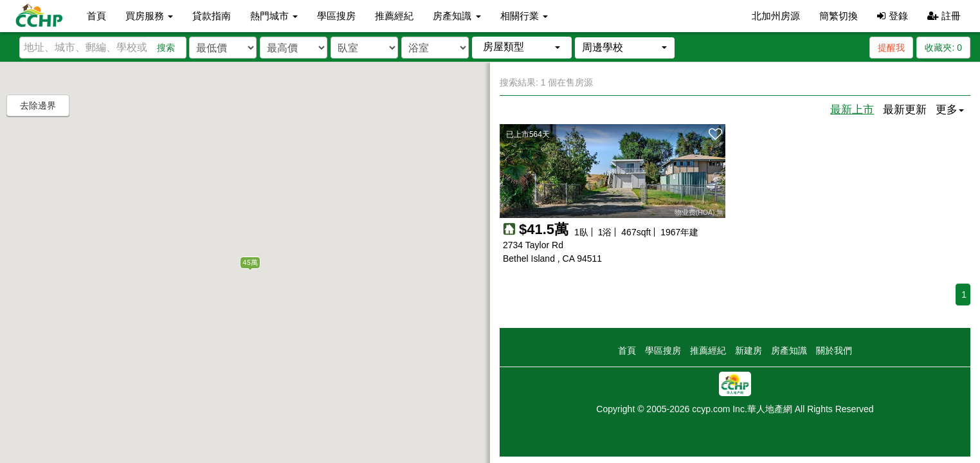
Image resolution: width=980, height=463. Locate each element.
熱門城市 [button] (274, 16)
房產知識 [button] (457, 16)
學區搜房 (336, 16)
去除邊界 (38, 105)
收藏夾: (943, 48)
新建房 (749, 350)
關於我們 (834, 350)
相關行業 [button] (524, 16)
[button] (522, 47)
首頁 (96, 16)
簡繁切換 (839, 16)
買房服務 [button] (149, 16)
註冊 (944, 16)
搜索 (166, 48)
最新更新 (905, 110)
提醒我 (891, 48)
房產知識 (789, 350)
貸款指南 (212, 16)
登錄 (892, 16)
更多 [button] (950, 110)
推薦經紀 (394, 16)
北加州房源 (776, 16)
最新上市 (852, 110)
